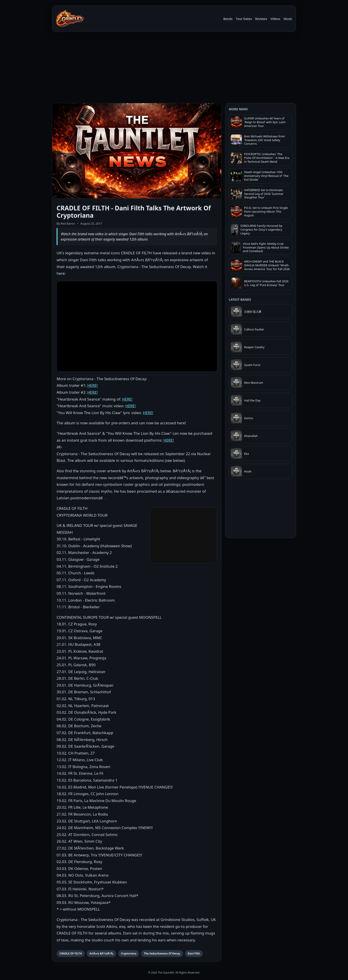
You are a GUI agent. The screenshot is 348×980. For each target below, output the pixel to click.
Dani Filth (194, 953)
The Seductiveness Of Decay (162, 953)
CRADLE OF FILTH (71, 953)
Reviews (261, 19)
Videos (275, 19)
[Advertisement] (174, 68)
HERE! (92, 385)
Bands (228, 19)
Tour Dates (244, 19)
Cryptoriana (129, 953)
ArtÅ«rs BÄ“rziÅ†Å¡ (101, 953)
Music (288, 19)
